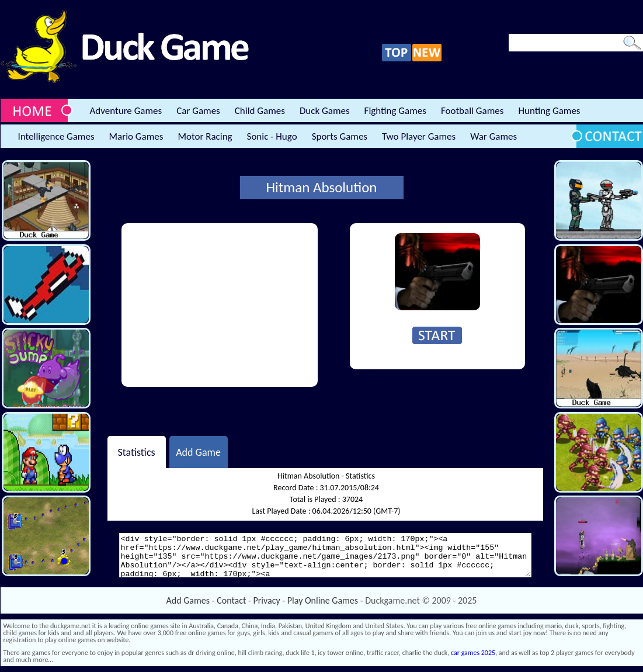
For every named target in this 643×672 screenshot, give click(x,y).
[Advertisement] (220, 305)
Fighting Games (395, 111)
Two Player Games (419, 136)
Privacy (267, 600)
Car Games (198, 111)
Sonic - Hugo (272, 136)
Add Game (198, 452)
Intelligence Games (56, 136)
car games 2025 (473, 653)
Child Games (260, 111)
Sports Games (340, 136)
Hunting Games (549, 111)
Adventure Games (126, 111)
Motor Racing (205, 136)
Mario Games (136, 136)
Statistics (136, 452)
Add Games (188, 600)
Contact (231, 600)
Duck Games (325, 111)
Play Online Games (323, 600)
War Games (493, 136)
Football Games (472, 111)
